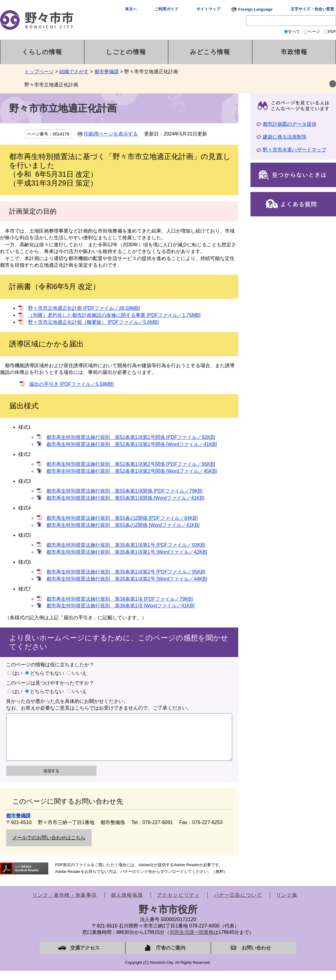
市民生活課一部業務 (192, 941)
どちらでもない (47, 673)
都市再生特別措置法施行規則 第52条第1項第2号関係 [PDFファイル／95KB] (131, 464)
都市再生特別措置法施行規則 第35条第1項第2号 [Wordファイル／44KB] (127, 579)
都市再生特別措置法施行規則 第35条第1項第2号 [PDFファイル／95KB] (126, 572)
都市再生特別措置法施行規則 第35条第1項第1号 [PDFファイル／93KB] (126, 545)
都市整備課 (107, 72)
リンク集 (287, 904)
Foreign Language (256, 9)
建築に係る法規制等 (285, 137)
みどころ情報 (210, 52)
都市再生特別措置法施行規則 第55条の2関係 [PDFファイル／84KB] (122, 518)
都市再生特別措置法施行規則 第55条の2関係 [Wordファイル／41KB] (123, 525)
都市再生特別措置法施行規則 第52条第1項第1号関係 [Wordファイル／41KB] (132, 444)
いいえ (79, 673)
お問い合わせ (256, 957)
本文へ (131, 9)
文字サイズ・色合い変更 (312, 9)
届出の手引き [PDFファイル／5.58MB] (71, 384)
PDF (332, 32)
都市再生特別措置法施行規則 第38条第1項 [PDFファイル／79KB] (120, 599)
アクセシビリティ (179, 904)
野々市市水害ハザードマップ (294, 150)
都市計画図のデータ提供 (290, 124)
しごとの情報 (126, 52)
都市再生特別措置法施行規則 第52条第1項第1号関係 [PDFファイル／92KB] (131, 437)
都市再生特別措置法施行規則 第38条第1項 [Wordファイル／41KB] (121, 606)
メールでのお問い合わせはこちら (49, 847)
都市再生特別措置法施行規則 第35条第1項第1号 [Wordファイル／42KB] (127, 552)
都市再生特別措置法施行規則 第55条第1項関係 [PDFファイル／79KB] (124, 491)
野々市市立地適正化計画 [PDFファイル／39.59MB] (84, 308)
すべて (294, 32)
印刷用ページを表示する (111, 134)
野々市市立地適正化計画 (51, 85)
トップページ (39, 72)
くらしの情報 (42, 52)
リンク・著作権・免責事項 (65, 904)
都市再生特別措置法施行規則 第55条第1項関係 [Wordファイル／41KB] (125, 498)
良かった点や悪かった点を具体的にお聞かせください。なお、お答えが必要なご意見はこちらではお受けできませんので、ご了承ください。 (99, 705)
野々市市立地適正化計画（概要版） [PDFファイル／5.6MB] (93, 322)
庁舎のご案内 (171, 957)
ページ (314, 32)
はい (17, 673)
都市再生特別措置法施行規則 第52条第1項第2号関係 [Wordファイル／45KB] (132, 471)
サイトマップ (208, 9)
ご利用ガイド (166, 9)
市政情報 (294, 52)
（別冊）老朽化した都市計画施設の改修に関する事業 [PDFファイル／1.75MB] (114, 315)
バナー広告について (238, 904)
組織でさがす (74, 72)
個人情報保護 (127, 904)
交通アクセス (85, 957)
